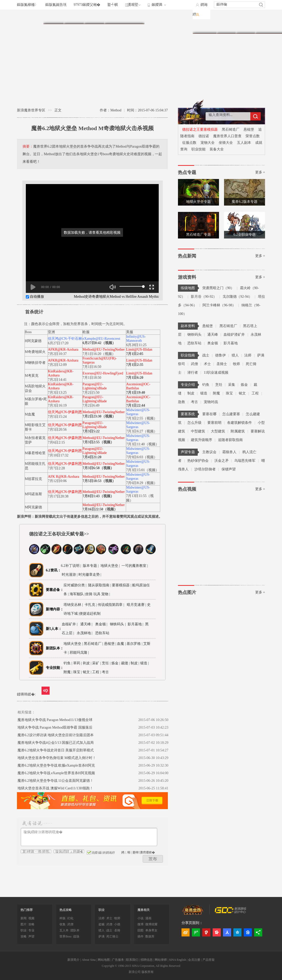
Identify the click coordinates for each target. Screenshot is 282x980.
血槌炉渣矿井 (234, 335)
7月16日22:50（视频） (100, 509)
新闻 (24, 918)
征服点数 (189, 143)
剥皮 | (87, 663)
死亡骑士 (112, 936)
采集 (232, 385)
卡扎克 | (91, 605)
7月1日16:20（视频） (99, 354)
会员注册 (194, 960)
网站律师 (161, 960)
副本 (74, 17)
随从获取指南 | (100, 585)
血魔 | (122, 644)
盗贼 (102, 924)
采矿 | (96, 663)
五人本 (64, 930)
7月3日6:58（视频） (98, 468)
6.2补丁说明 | (71, 566)
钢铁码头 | (119, 624)
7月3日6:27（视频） (142, 431)
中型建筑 (198, 431)
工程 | (96, 672)
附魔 (216, 393)
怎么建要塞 (231, 414)
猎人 (235, 355)
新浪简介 (73, 960)
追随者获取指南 (230, 440)
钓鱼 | (68, 663)
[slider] (132, 286)
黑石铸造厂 (231, 129)
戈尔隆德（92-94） (237, 297)
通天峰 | (87, 624)
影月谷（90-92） (204, 297)
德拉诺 (204, 136)
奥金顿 (213, 343)
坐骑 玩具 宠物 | (98, 594)
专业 (134, 17)
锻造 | (145, 663)
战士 (206, 355)
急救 (182, 402)
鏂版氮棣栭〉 (28, 5)
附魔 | (68, 672)
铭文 (242, 393)
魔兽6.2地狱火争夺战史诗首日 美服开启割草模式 (56, 750)
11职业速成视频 (216, 373)
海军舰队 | (77, 594)
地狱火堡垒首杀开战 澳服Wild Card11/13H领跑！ (55, 788)
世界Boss (65, 936)
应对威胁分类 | (76, 585)
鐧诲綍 (200, 9)
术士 (207, 364)
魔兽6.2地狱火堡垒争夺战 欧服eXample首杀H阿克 (56, 765)
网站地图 (104, 960)
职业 (114, 17)
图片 (226, 26)
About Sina (89, 960)
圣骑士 (222, 364)
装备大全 (217, 149)
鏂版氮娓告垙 (56, 5)
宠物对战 (211, 402)
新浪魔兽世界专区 (31, 110)
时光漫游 (69, 575)
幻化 (70, 918)
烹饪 (219, 385)
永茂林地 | (85, 633)
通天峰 (213, 335)
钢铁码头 (194, 335)
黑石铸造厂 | (94, 644)
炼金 (244, 385)
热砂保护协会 (198, 461)
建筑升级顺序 (202, 440)
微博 (140, 924)
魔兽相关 (144, 910)
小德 (117, 924)
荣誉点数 (253, 136)
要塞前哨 (214, 423)
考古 (194, 402)
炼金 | (116, 663)
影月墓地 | (136, 624)
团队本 (75, 930)
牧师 (236, 364)
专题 (265, 26)
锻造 (204, 393)
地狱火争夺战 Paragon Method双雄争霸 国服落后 (55, 727)
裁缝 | (125, 663)
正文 (58, 110)
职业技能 (198, 149)
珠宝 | (77, 672)
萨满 (102, 936)
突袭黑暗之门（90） (218, 288)
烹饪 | (106, 663)
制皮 (191, 393)
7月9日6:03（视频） (142, 457)
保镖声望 (229, 469)
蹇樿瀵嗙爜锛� (144, 852)
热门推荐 (27, 910)
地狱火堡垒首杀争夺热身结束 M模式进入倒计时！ (57, 758)
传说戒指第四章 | (112, 605)
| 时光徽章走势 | (89, 575)
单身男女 (151, 930)
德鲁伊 (220, 355)
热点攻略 (66, 910)
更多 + (260, 172)
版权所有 (148, 972)
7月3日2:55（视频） (142, 418)
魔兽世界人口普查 (227, 136)
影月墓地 (231, 343)
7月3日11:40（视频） (142, 444)
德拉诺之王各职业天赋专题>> (59, 534)
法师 (248, 355)
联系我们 (132, 960)
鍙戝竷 (153, 859)
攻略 (31, 924)
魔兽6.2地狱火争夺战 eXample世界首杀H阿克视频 (56, 773)
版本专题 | (90, 566)
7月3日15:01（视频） (143, 470)
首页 (53, 17)
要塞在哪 (209, 414)
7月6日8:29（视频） (142, 483)
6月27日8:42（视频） (99, 343)
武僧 (194, 364)
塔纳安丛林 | (74, 605)
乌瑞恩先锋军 (245, 461)
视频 (245, 26)
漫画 (148, 918)
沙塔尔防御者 (205, 469)
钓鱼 (206, 385)
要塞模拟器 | (122, 585)
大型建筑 (218, 431)
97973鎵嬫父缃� (87, 5)
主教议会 (209, 452)
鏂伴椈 (222, 4)
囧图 (140, 930)
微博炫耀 (151, 924)
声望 (31, 936)
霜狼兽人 (229, 452)
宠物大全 (208, 143)
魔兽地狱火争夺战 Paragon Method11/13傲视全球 (55, 720)
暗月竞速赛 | (136, 605)
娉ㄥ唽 (126, 852)
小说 (140, 918)
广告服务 (118, 960)
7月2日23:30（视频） (99, 416)
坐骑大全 (226, 143)
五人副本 (244, 143)
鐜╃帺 (113, 5)
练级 (94, 17)
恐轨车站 (194, 343)
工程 (255, 393)
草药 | (77, 663)
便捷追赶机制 (90, 614)
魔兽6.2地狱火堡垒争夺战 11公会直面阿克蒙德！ (55, 781)
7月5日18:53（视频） (99, 481)
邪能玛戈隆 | (80, 653)
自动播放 (35, 297)
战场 (76, 936)
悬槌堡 (249, 129)
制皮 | (135, 663)
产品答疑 (209, 960)
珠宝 (229, 393)
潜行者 (193, 373)
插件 (140, 936)
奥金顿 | (102, 624)
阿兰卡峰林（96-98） (219, 305)
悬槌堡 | (111, 644)
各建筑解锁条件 (239, 423)
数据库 (205, 26)
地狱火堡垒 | (110, 566)
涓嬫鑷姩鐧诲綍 (101, 852)
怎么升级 (194, 423)
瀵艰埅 (133, 5)
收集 (63, 924)
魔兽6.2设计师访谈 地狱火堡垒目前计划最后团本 (56, 735)
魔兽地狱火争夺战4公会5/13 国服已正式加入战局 (56, 743)
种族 (63, 918)
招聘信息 (147, 960)
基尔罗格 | (135, 644)
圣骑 (117, 930)
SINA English (178, 960)
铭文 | (87, 672)
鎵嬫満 (157, 5)
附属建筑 (238, 431)
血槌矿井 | (70, 624)
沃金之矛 (221, 461)
